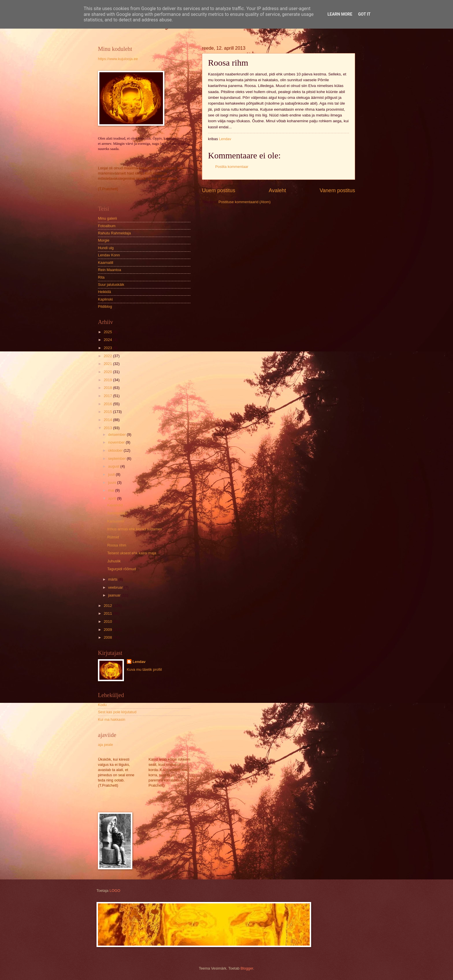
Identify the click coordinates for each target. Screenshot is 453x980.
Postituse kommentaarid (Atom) (244, 202)
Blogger (247, 968)
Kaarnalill (106, 263)
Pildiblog (105, 306)
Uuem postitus (219, 190)
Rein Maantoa (109, 270)
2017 (108, 396)
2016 (108, 404)
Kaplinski (105, 299)
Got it (364, 14)
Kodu (102, 705)
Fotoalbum (107, 226)
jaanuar (115, 595)
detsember (117, 435)
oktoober (116, 450)
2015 (108, 412)
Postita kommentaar (232, 167)
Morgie (104, 240)
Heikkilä (104, 292)
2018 (108, 388)
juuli (112, 474)
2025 (108, 332)
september (117, 458)
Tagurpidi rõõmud (121, 569)
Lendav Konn (109, 255)
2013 (108, 428)
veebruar (116, 587)
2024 (108, 340)
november (117, 442)
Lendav (139, 662)
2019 (108, 380)
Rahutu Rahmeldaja (114, 233)
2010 (108, 621)
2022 (108, 356)
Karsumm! (116, 521)
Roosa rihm (117, 545)
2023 (108, 348)
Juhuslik (114, 561)
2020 (108, 372)
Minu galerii (107, 218)
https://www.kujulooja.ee (118, 59)
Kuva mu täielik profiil (144, 669)
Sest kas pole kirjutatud (117, 712)
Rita (101, 277)
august (114, 466)
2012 (108, 606)
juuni (113, 482)
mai (112, 490)
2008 (108, 637)
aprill (113, 498)
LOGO (115, 891)
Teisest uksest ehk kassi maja (132, 553)
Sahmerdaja (117, 513)
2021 (108, 364)
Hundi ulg (106, 248)
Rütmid (113, 537)
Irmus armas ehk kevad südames (135, 529)
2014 (108, 420)
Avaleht (277, 190)
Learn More (340, 14)
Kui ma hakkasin (112, 719)
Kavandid (115, 505)
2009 (108, 630)
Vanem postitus (337, 190)
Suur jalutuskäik (111, 285)
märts (113, 579)
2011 (108, 613)
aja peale (105, 745)
